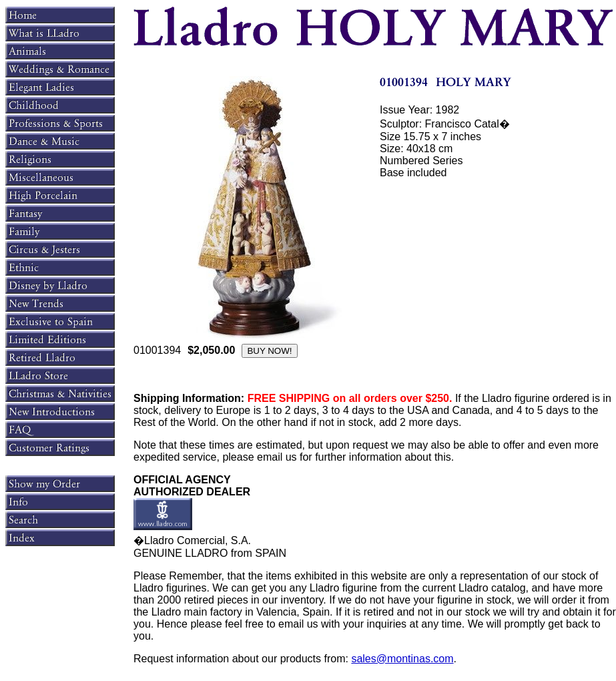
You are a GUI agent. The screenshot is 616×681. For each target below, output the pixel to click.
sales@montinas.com (402, 659)
